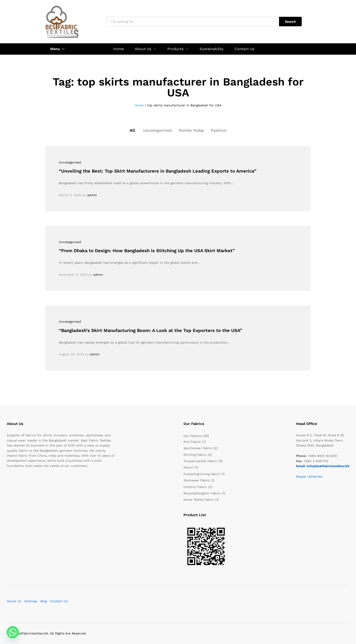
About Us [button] (143, 49)
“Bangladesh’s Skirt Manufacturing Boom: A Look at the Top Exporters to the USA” (150, 330)
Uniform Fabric (195, 487)
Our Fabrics (193, 436)
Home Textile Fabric (199, 500)
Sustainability (211, 49)
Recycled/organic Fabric (202, 493)
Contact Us (244, 49)
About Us (14, 601)
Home (119, 49)
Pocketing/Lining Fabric (202, 474)
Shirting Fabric (195, 455)
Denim (188, 467)
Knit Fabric (192, 442)
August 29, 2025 (71, 354)
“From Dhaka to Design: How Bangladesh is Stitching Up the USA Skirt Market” (147, 251)
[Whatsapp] (13, 632)
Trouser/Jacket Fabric (200, 461)
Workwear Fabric (197, 480)
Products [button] (175, 49)
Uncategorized (157, 130)
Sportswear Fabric (198, 448)
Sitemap (31, 601)
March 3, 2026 (70, 195)
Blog (44, 601)
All (132, 130)
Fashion (219, 130)
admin (92, 195)
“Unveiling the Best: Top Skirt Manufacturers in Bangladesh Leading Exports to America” (158, 171)
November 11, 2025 (73, 275)
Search (290, 22)
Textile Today (191, 130)
